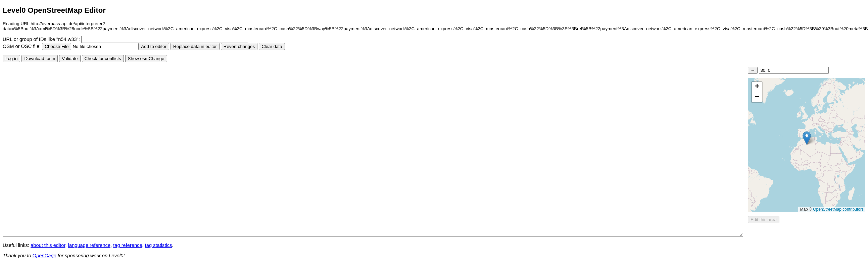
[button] (807, 138)
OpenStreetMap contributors (838, 209)
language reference (89, 245)
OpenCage (44, 256)
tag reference (128, 245)
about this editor (48, 245)
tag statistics (159, 245)
